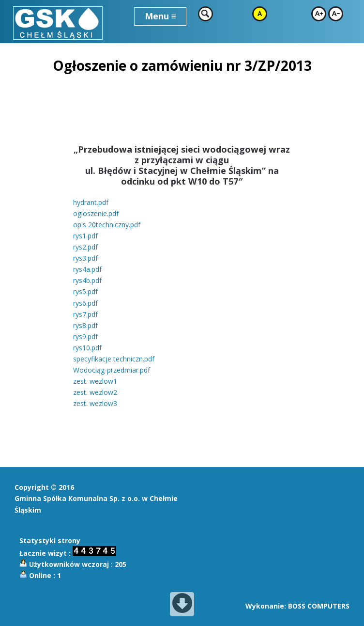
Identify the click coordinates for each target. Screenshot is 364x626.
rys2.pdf (85, 247)
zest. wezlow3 (95, 403)
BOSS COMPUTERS (319, 606)
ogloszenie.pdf (96, 213)
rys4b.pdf (87, 280)
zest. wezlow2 (95, 392)
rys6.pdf (85, 303)
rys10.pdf (87, 348)
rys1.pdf (85, 236)
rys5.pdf (85, 291)
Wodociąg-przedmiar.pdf (112, 370)
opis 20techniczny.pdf (107, 225)
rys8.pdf (85, 325)
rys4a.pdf (87, 269)
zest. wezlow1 (95, 381)
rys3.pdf (85, 258)
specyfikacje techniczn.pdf (114, 359)
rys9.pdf (85, 336)
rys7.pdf (85, 314)
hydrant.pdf (91, 202)
